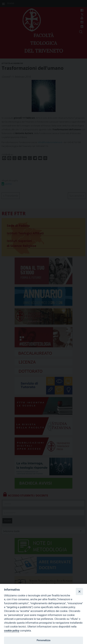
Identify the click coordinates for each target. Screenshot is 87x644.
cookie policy (12, 631)
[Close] (79, 591)
